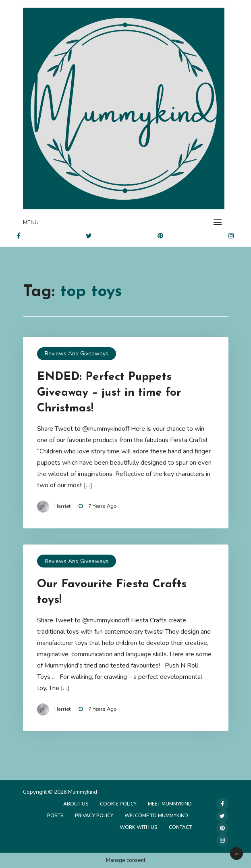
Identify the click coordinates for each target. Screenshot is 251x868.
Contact (180, 827)
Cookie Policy (118, 804)
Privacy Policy (94, 816)
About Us (76, 804)
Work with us (139, 827)
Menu (31, 222)
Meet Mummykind (170, 804)
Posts (55, 816)
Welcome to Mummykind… (158, 816)
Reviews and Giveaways (77, 354)
